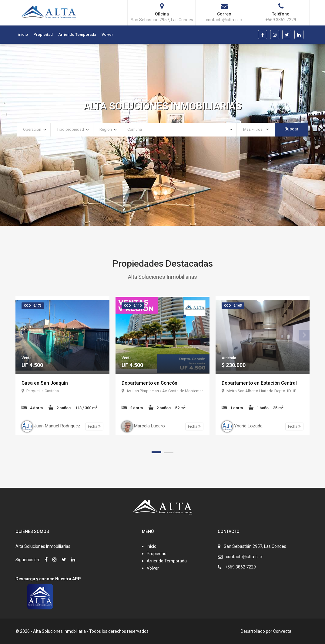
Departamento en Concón (150, 383)
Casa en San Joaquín (45, 383)
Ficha (94, 426)
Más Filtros (256, 129)
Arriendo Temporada (77, 34)
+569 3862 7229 (240, 567)
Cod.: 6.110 (133, 306)
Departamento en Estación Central (260, 383)
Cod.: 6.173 (33, 306)
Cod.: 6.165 (233, 306)
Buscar (291, 129)
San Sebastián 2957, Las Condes (255, 546)
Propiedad (43, 34)
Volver (107, 34)
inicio (23, 34)
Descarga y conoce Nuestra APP (48, 579)
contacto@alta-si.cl (244, 557)
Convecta (282, 631)
